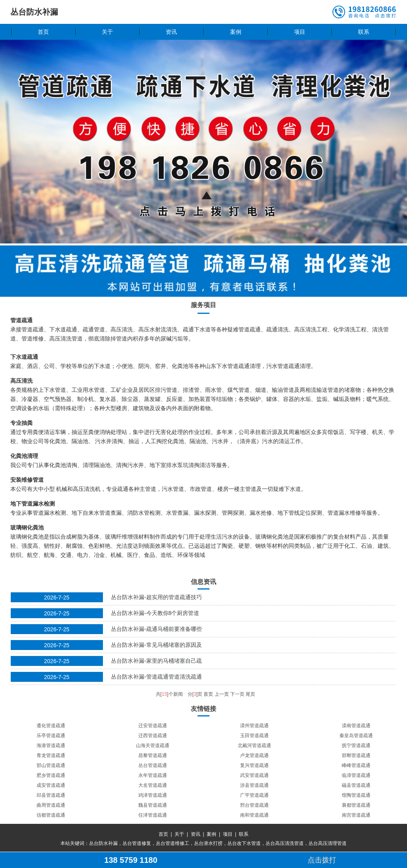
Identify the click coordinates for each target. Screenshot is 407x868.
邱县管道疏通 (51, 795)
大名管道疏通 (153, 785)
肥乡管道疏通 (51, 775)
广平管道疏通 (254, 795)
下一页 (237, 694)
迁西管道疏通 (153, 736)
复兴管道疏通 (254, 765)
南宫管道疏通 (356, 815)
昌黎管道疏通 (153, 755)
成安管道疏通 (51, 785)
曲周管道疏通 (51, 805)
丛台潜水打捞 (208, 843)
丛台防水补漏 (103, 843)
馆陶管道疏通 (356, 795)
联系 (364, 32)
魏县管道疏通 (153, 805)
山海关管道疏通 (153, 745)
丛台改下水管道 (244, 843)
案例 (236, 32)
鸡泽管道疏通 (153, 795)
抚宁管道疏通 (356, 745)
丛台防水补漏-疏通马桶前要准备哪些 (156, 629)
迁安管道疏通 (153, 726)
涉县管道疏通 (254, 785)
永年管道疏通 (153, 775)
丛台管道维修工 (172, 843)
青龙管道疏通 (51, 755)
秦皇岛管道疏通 (356, 736)
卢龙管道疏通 (254, 755)
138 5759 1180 (131, 860)
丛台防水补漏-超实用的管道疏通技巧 (156, 597)
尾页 (250, 694)
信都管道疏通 (51, 815)
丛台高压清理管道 (328, 843)
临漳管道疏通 (356, 775)
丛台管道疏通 (153, 765)
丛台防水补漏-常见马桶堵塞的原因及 (156, 645)
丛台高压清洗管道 (285, 843)
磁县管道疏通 (356, 785)
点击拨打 (322, 860)
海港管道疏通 (51, 745)
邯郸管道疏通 (356, 755)
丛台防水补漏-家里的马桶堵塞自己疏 (156, 661)
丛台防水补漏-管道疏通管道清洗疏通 (156, 677)
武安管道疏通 (254, 775)
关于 (107, 32)
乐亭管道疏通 (51, 736)
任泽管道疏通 (153, 815)
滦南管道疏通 (356, 726)
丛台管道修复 (137, 843)
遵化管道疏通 (51, 726)
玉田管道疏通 (254, 736)
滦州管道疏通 (254, 726)
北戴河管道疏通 (254, 745)
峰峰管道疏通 (356, 765)
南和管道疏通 (254, 815)
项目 (300, 32)
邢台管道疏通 (254, 805)
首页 (43, 32)
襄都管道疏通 (356, 805)
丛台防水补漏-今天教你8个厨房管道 (155, 613)
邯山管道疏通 (51, 765)
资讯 (171, 32)
